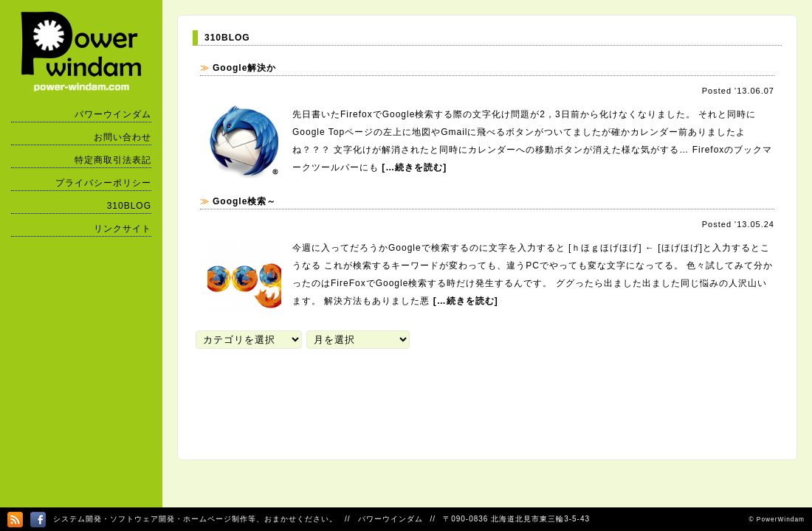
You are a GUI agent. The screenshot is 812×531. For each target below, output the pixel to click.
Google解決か (244, 68)
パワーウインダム (113, 114)
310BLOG (129, 206)
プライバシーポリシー (103, 183)
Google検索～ (244, 201)
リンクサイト (123, 229)
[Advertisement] (461, 396)
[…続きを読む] (414, 167)
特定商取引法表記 (113, 160)
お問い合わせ (123, 137)
